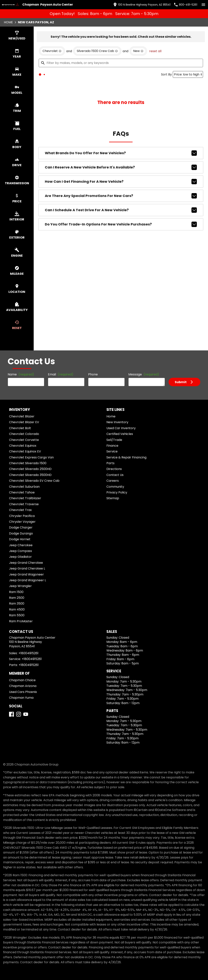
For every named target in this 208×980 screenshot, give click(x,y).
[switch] (202, 4)
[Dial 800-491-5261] (185, 4)
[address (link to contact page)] (146, 4)
